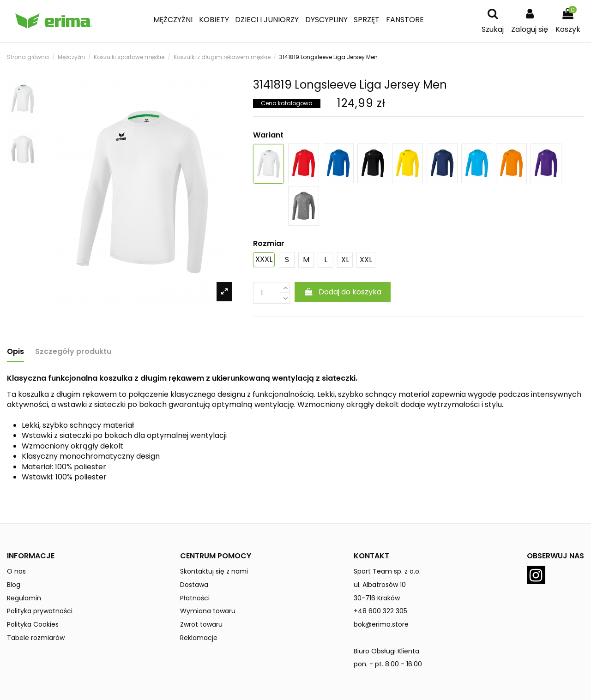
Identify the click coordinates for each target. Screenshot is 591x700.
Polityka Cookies (33, 624)
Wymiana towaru (208, 611)
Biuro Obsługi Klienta (386, 651)
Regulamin (24, 598)
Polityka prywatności (40, 611)
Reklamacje (199, 638)
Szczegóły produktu (73, 352)
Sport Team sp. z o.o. (387, 571)
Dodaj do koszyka (343, 292)
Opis (15, 352)
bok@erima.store (381, 624)
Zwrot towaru (201, 624)
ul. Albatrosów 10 (380, 585)
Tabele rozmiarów (36, 638)
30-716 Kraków (377, 598)
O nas (16, 571)
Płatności (195, 598)
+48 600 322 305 (380, 611)
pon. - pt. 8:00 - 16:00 (388, 664)
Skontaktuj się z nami (214, 571)
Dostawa (194, 585)
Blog (14, 585)
